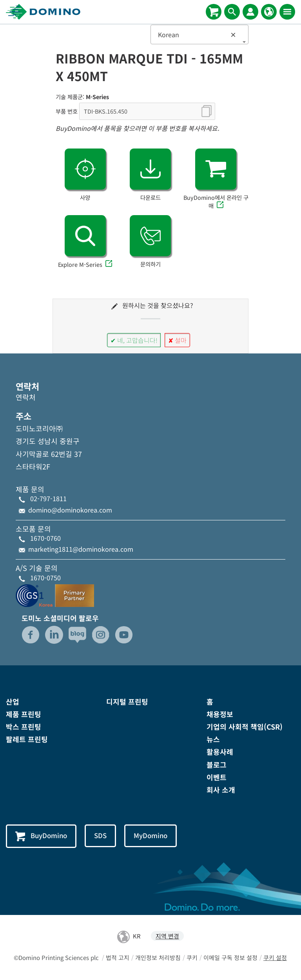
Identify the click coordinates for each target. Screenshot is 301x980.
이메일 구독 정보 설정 (230, 958)
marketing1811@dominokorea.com (81, 549)
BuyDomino (41, 836)
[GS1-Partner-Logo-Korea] (55, 594)
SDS (101, 836)
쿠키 (192, 958)
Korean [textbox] (197, 34)
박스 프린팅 (24, 726)
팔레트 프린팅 (27, 739)
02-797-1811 (48, 498)
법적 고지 (118, 958)
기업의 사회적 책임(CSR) (245, 726)
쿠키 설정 (275, 958)
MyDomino (151, 836)
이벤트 (217, 777)
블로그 (217, 764)
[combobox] (199, 34)
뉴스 (213, 739)
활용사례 (220, 752)
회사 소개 (221, 790)
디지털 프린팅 (127, 701)
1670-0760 (45, 538)
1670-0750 (45, 578)
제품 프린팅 (24, 714)
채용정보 (220, 714)
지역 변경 (167, 936)
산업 (13, 701)
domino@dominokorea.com (70, 510)
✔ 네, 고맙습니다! (134, 340)
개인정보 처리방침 (158, 958)
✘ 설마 (177, 340)
